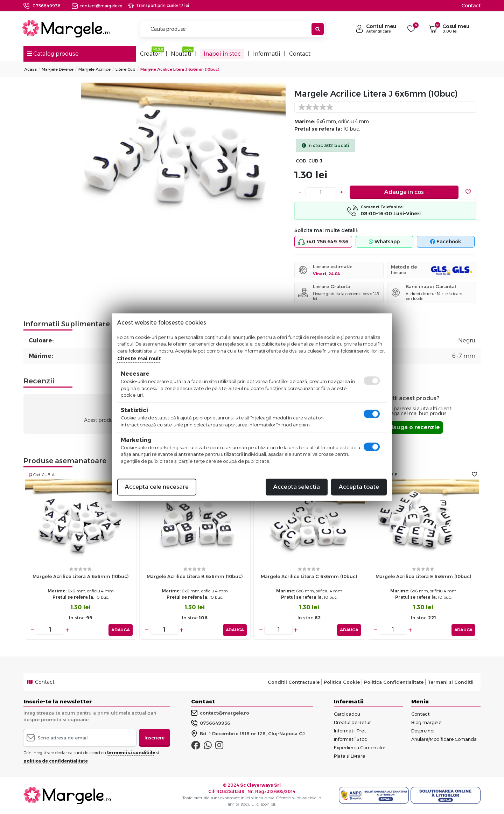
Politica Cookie (342, 682)
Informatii (267, 54)
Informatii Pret (350, 730)
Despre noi (423, 730)
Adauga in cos (404, 192)
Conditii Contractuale (294, 682)
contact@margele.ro (97, 6)
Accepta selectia (297, 487)
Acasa (30, 69)
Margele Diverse (58, 69)
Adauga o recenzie (412, 427)
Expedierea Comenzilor (360, 747)
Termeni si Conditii (451, 682)
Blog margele (426, 722)
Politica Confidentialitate (394, 682)
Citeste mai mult (139, 359)
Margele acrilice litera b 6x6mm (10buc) (195, 576)
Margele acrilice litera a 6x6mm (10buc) (81, 576)
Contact (471, 6)
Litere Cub (125, 69)
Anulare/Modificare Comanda (444, 739)
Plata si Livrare (349, 756)
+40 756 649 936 (323, 242)
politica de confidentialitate (56, 761)
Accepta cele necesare (157, 487)
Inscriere (155, 737)
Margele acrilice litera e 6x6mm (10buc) (423, 576)
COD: (302, 161)
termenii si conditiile (131, 752)
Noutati (181, 54)
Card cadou (347, 714)
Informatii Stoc (351, 739)
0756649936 (47, 6)
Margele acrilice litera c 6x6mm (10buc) (309, 576)
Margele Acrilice (94, 69)
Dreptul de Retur (352, 722)
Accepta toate (359, 487)
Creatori (151, 54)
